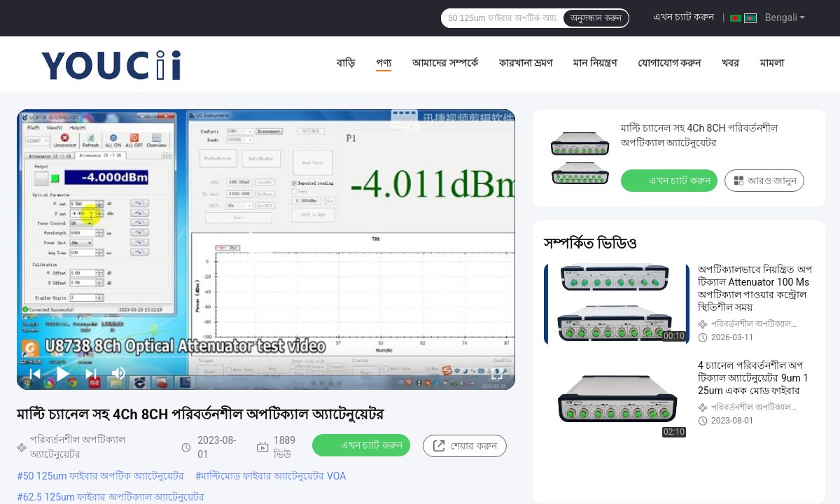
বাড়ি (346, 63)
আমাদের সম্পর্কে (445, 63)
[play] (266, 249)
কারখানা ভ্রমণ (526, 63)
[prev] (35, 373)
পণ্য (384, 63)
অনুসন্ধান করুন (596, 18)
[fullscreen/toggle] (497, 373)
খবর (730, 63)
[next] (91, 373)
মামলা (772, 63)
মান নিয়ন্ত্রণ (595, 63)
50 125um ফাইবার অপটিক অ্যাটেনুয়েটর (104, 476)
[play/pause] (63, 373)
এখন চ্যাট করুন (684, 17)
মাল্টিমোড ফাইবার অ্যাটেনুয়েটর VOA (273, 476)
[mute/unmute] (119, 373)
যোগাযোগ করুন (669, 63)
